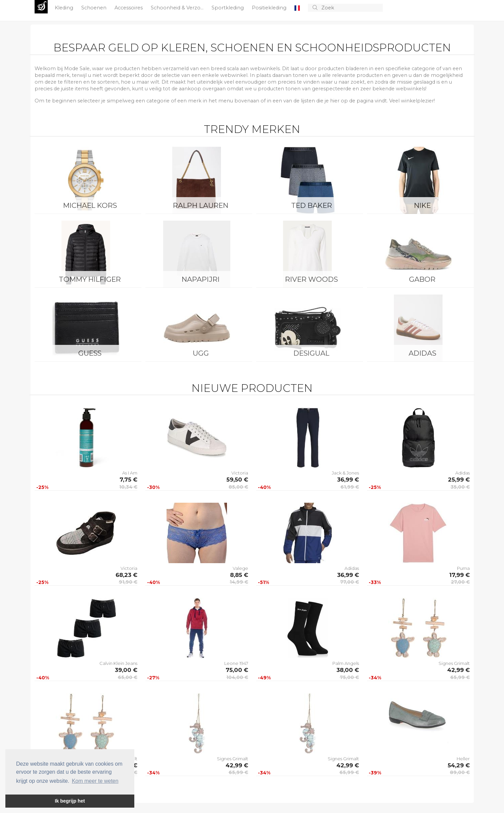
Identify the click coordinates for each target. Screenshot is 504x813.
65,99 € (460, 677)
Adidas (422, 353)
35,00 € (460, 487)
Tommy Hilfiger (90, 279)
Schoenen (95, 8)
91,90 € (128, 582)
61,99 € (350, 487)
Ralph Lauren (201, 205)
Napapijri (201, 279)
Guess (90, 353)
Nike (422, 205)
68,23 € (126, 575)
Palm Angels (346, 663)
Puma (463, 568)
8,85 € (239, 575)
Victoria (240, 473)
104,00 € (237, 677)
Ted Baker (312, 205)
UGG (201, 353)
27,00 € (460, 582)
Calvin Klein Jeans (118, 663)
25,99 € (459, 480)
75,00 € (237, 670)
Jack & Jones (345, 473)
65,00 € (128, 677)
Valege (240, 568)
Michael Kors (90, 205)
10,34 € (128, 487)
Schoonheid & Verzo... (178, 8)
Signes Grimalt (454, 663)
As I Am (130, 473)
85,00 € (238, 487)
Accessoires (129, 8)
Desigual (311, 353)
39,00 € (126, 670)
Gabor (422, 279)
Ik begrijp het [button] (70, 801)
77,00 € (350, 582)
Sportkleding (228, 8)
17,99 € (460, 575)
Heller (463, 759)
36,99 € (348, 480)
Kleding (65, 8)
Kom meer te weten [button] (95, 781)
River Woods (311, 279)
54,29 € (459, 765)
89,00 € (460, 772)
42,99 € (459, 670)
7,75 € (128, 480)
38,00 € (348, 670)
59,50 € (237, 480)
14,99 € (239, 582)
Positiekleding (270, 8)
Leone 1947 (236, 663)
